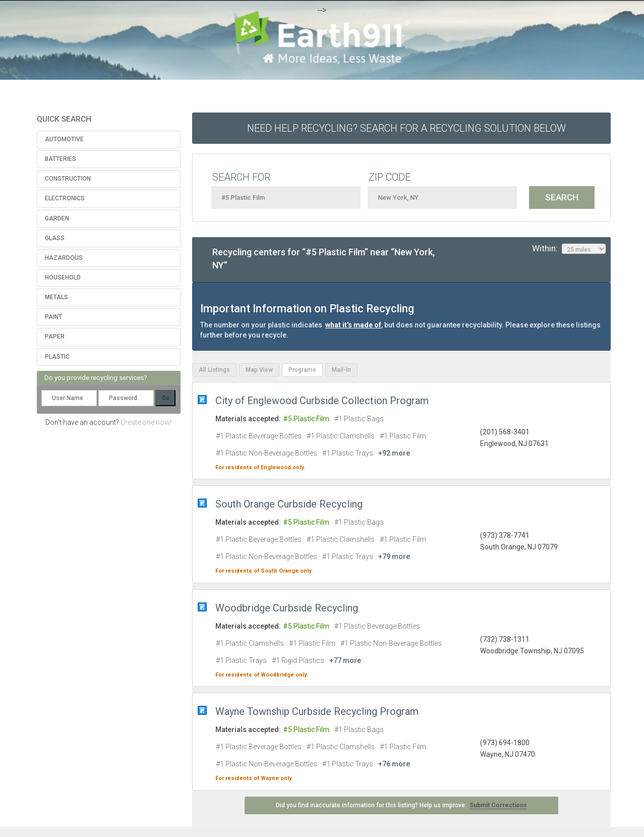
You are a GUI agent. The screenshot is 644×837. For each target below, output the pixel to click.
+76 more (394, 764)
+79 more (394, 556)
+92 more (394, 453)
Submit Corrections (498, 805)
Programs (302, 370)
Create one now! (146, 422)
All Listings (214, 370)
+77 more (345, 660)
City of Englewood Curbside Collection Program (322, 401)
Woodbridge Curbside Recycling (287, 608)
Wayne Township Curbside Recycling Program (317, 711)
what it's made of (353, 325)
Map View (259, 370)
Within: (569, 249)
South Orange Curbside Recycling (289, 504)
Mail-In (341, 370)
